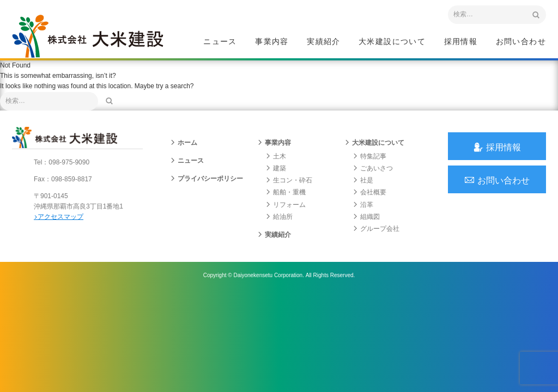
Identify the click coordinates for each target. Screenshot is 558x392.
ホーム (184, 143)
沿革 (363, 205)
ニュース (220, 41)
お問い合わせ (521, 41)
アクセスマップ (59, 217)
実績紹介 (324, 41)
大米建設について (392, 41)
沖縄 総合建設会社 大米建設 (88, 36)
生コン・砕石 (289, 180)
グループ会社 (376, 229)
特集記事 (369, 156)
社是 (363, 180)
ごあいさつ (373, 168)
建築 (276, 168)
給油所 (279, 217)
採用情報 (461, 41)
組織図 (366, 217)
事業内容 (272, 41)
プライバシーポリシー (207, 179)
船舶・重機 (286, 192)
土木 (276, 156)
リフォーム (286, 205)
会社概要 (369, 192)
